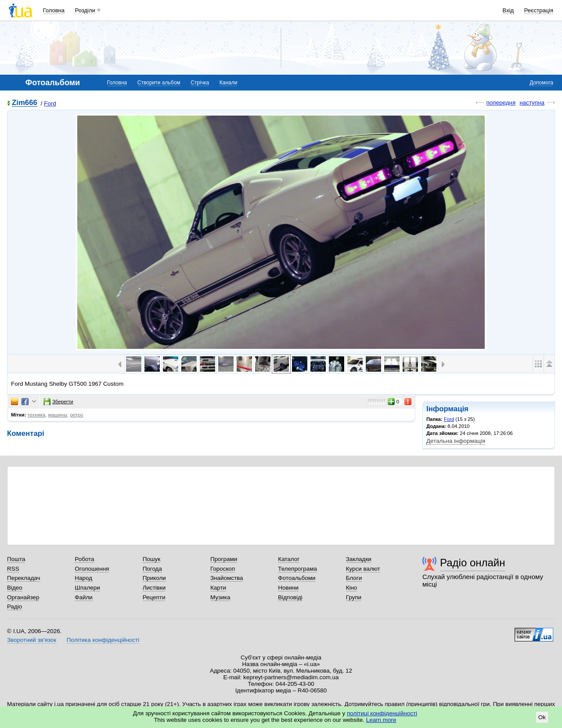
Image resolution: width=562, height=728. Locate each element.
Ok (542, 717)
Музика (220, 597)
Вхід (508, 10)
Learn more (381, 720)
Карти (218, 588)
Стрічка (200, 83)
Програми (224, 559)
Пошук (152, 559)
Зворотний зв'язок (32, 640)
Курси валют (363, 569)
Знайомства (227, 578)
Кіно (352, 588)
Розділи (85, 10)
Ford (50, 103)
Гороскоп (223, 569)
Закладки (359, 559)
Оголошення (92, 569)
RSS (13, 569)
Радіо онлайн (473, 563)
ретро (77, 415)
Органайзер (23, 597)
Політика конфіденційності (103, 640)
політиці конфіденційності (382, 713)
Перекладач (23, 578)
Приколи (154, 578)
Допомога (541, 83)
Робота (84, 559)
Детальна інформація (456, 441)
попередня (501, 103)
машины (58, 415)
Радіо (14, 607)
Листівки (154, 588)
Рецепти (154, 597)
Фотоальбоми (297, 578)
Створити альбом (159, 83)
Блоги (354, 578)
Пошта (16, 559)
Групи (354, 597)
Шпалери (87, 588)
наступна (532, 103)
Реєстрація (539, 10)
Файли (84, 597)
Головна (54, 10)
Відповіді (290, 597)
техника (37, 415)
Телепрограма (297, 569)
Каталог (289, 559)
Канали (229, 83)
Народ (83, 578)
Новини (288, 588)
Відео (15, 588)
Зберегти (58, 402)
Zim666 (25, 103)
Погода (152, 569)
